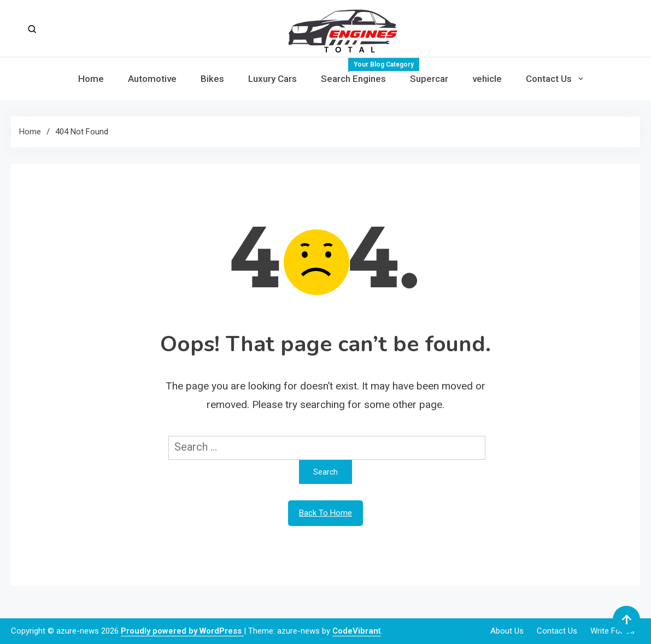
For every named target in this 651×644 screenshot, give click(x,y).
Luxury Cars (272, 79)
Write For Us (612, 631)
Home (91, 79)
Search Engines (359, 71)
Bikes (212, 79)
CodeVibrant (357, 631)
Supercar (429, 79)
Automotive (152, 79)
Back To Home (325, 513)
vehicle (487, 79)
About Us (507, 631)
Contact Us (549, 79)
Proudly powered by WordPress (182, 631)
